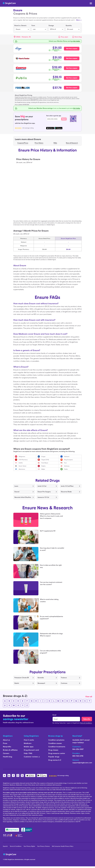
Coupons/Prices (23, 143)
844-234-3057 (78, 749)
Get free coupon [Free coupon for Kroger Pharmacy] (72, 49)
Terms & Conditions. (86, 723)
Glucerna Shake (66, 492)
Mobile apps (29, 747)
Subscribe (87, 719)
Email (54, 715)
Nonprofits (7, 747)
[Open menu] (91, 4)
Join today (77, 108)
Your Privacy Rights (29, 846)
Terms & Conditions (16, 846)
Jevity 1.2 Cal (42, 486)
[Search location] (24, 37)
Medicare (28, 743)
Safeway (67, 466)
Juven (16, 486)
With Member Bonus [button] (56, 50)
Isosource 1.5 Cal (43, 497)
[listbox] (22, 28)
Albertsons (22, 469)
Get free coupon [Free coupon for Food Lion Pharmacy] (72, 88)
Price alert (64, 37)
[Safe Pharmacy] (12, 830)
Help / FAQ (28, 753)
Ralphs (43, 466)
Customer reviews (32, 757)
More (78, 20)
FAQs (55, 143)
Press (5, 743)
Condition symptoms (56, 740)
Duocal (17, 492)
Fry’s (65, 463)
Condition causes (55, 743)
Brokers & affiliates (10, 750)
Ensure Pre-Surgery (44, 492)
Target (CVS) (45, 460)
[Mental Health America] (8, 835)
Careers (6, 753)
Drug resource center (57, 753)
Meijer (43, 469)
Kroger (43, 456)
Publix (66, 469)
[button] (22, 37)
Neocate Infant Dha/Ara (23, 497)
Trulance (64, 678)
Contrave (64, 683)
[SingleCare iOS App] (30, 775)
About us (6, 740)
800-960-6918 (78, 756)
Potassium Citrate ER (22, 678)
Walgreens (22, 456)
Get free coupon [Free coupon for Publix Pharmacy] (72, 78)
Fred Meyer (45, 463)
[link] (77, 37)
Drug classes (53, 750)
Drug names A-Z (55, 760)
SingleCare (11, 859)
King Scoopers (68, 460)
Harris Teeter (22, 466)
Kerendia (41, 678)
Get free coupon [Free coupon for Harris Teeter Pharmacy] (72, 58)
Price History (39, 143)
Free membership (74, 41)
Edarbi (17, 683)
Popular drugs (54, 757)
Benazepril (41, 683)
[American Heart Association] (20, 835)
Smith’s (21, 463)
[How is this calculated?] (55, 50)
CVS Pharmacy (23, 460)
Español (5, 846)
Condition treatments (57, 747)
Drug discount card (31, 750)
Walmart (67, 456)
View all (89, 697)
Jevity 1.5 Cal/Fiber (67, 486)
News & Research (72, 143)
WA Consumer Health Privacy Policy (63, 846)
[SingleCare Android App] (42, 775)
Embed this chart (73, 218)
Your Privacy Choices (43, 846)
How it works (29, 740)
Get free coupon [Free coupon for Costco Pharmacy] (72, 68)
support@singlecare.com (82, 763)
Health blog (8, 757)
